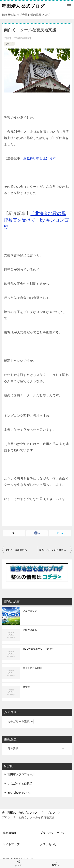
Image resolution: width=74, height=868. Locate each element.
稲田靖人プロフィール (21, 774)
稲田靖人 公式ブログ (23, 6)
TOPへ (56, 863)
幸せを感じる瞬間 (32, 668)
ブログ (9, 44)
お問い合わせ (48, 844)
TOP (22, 813)
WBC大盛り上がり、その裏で (38, 649)
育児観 (26, 687)
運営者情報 (10, 833)
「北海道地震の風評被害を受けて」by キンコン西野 (36, 220)
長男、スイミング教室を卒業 (55, 550)
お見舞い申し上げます (39, 158)
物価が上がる (30, 630)
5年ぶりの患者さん (16, 550)
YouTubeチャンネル (20, 793)
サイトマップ (11, 844)
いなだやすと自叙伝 (20, 783)
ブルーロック (30, 611)
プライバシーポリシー (54, 833)
